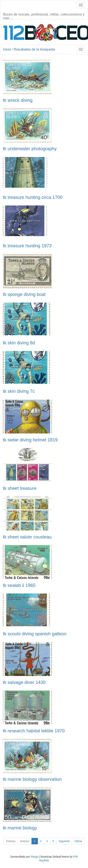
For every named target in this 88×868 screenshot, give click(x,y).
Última (78, 841)
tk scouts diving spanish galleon (35, 634)
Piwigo (34, 857)
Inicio (7, 49)
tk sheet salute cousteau (27, 537)
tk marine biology (20, 828)
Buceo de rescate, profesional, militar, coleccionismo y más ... (44, 16)
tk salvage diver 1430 (24, 682)
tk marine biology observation (32, 779)
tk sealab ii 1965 (19, 585)
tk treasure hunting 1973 (27, 246)
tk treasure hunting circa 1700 (33, 197)
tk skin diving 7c (19, 391)
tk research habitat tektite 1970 (34, 731)
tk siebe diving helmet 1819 (30, 440)
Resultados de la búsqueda (34, 49)
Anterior (25, 841)
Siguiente (64, 841)
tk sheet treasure (20, 488)
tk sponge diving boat (24, 294)
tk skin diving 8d (19, 343)
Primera (11, 841)
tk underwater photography (30, 149)
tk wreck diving (18, 100)
